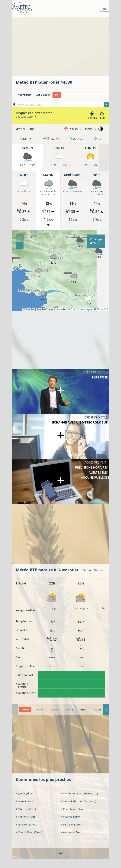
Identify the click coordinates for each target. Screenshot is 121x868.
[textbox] (63, 105)
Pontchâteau (29, 832)
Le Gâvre (71, 824)
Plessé (24, 801)
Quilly (24, 793)
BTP (57, 95)
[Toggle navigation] (105, 8)
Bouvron (26, 824)
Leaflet (28, 309)
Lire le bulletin (26, 117)
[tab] (25, 710)
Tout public (25, 95)
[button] (34, 234)
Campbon (72, 809)
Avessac (71, 832)
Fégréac (26, 817)
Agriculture (43, 95)
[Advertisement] (68, 46)
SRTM (97, 309)
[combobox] (63, 104)
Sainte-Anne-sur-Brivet (79, 793)
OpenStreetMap (80, 309)
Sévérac (71, 817)
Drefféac (26, 809)
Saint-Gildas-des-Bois (78, 801)
